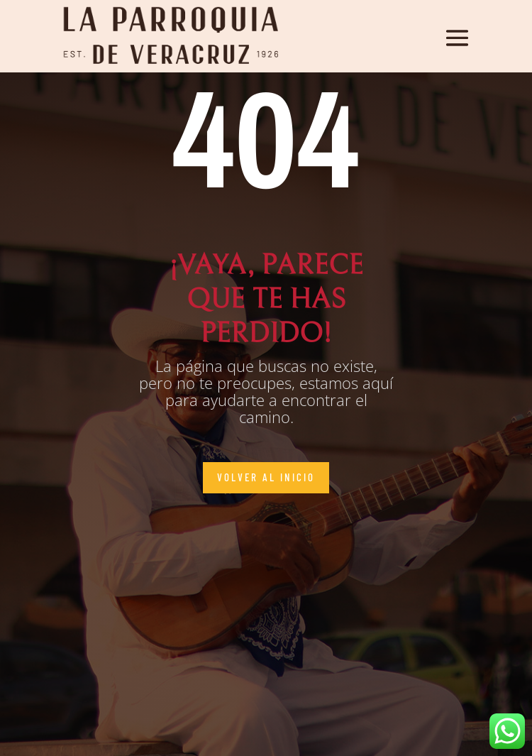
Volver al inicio (266, 477)
